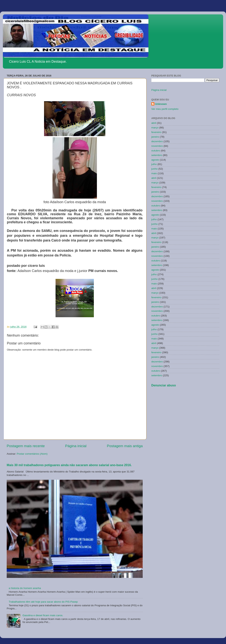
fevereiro (156, 132)
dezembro (157, 141)
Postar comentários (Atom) (32, 454)
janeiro (155, 137)
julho (154, 164)
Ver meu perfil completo (165, 109)
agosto (155, 160)
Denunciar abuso (164, 385)
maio (154, 173)
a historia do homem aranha (25, 588)
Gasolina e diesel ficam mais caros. (43, 615)
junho (154, 169)
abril (154, 123)
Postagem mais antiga (125, 446)
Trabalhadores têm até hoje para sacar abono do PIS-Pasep (43, 602)
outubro (156, 151)
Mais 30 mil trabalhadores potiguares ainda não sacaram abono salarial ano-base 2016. (69, 465)
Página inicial (76, 446)
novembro (157, 146)
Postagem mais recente (26, 446)
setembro (157, 155)
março (155, 128)
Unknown (161, 104)
